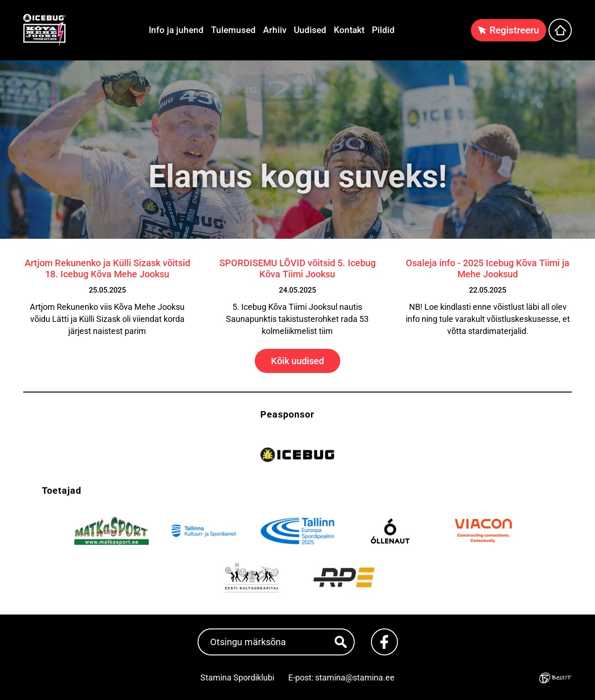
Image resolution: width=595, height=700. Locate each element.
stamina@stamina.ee (355, 677)
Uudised (310, 30)
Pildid (383, 30)
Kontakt (349, 30)
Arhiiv (275, 30)
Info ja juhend (176, 30)
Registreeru (514, 30)
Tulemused (233, 30)
